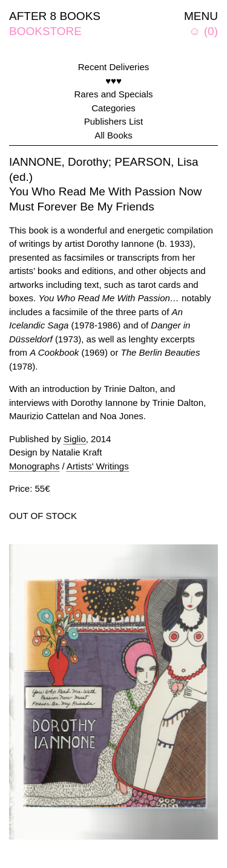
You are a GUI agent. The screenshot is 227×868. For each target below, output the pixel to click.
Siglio (75, 439)
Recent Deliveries (114, 67)
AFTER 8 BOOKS (55, 16)
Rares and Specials (113, 94)
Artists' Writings (98, 466)
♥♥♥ (113, 81)
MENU (201, 16)
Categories (113, 108)
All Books (113, 135)
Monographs (34, 466)
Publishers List (114, 121)
